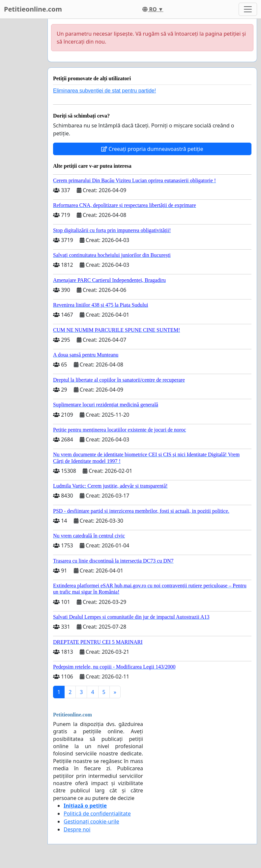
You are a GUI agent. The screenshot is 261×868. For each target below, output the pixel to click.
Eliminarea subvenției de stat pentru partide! (104, 91)
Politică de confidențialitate (97, 814)
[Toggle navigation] (248, 9)
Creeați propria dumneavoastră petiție (152, 149)
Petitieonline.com (33, 9)
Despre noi (77, 829)
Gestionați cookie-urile (91, 821)
